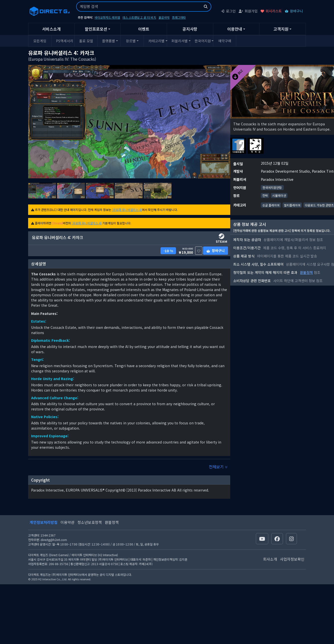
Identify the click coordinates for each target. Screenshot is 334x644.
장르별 (131, 41)
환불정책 (306, 272)
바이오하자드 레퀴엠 (107, 17)
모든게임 (40, 41)
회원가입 (248, 11)
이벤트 (144, 29)
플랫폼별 (109, 41)
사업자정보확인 (292, 559)
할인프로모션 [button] (96, 29)
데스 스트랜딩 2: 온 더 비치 (139, 17)
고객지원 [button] (281, 29)
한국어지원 (203, 41)
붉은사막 (164, 17)
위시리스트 (271, 11)
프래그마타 (179, 17)
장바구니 (294, 11)
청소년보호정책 (90, 522)
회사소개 (270, 559)
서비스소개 (51, 29)
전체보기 (218, 467)
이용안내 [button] (235, 29)
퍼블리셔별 (180, 41)
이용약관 (67, 522)
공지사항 (190, 29)
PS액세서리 (64, 41)
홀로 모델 (86, 41)
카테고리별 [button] (156, 41)
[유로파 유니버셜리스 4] (127, 210)
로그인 (228, 11)
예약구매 (225, 41)
